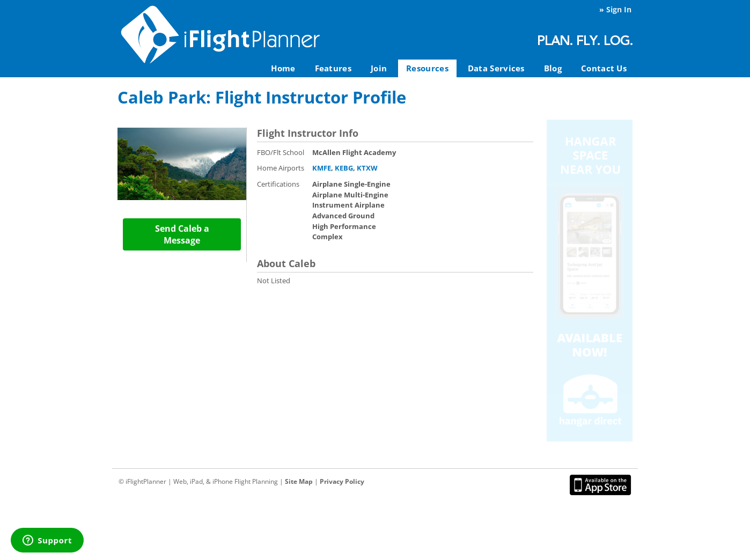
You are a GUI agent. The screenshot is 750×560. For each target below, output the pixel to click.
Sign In (619, 9)
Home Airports (281, 168)
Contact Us (604, 68)
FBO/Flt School (281, 152)
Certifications (278, 184)
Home (283, 68)
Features (333, 68)
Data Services (496, 68)
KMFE (322, 168)
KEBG (344, 168)
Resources (427, 68)
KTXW (367, 168)
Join (379, 68)
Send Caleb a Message (182, 234)
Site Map (299, 481)
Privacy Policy (342, 481)
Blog (553, 68)
